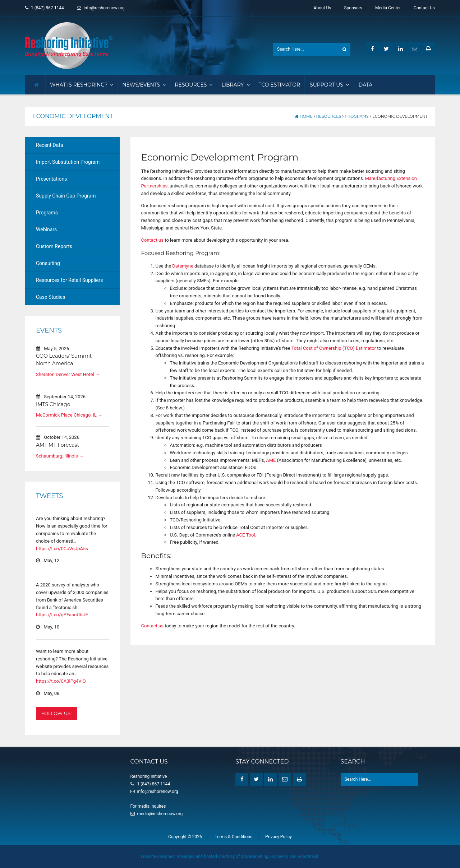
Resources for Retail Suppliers (70, 280)
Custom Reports (54, 246)
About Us (323, 8)
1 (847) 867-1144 (45, 8)
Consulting (48, 263)
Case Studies (50, 297)
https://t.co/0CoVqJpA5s (62, 549)
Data (366, 85)
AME (271, 460)
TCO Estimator (280, 85)
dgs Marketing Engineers (264, 857)
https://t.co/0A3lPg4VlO (61, 681)
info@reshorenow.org (101, 8)
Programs (357, 116)
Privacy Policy (279, 837)
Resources (194, 85)
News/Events (144, 85)
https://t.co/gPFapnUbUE (62, 615)
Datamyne (183, 266)
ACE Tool (245, 535)
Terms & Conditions (234, 837)
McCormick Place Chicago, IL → (69, 415)
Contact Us (424, 8)
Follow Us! (56, 713)
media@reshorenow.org (160, 814)
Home (304, 116)
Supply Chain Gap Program (66, 196)
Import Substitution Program (68, 162)
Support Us (329, 85)
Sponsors (353, 8)
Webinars (46, 229)
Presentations (51, 179)
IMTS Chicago (53, 404)
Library (235, 85)
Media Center (388, 8)
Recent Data (50, 145)
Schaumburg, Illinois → (60, 456)
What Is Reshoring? (82, 85)
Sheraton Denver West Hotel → (68, 374)
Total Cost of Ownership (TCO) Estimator (334, 348)
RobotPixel (308, 857)
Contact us (153, 240)
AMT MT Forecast (57, 445)
